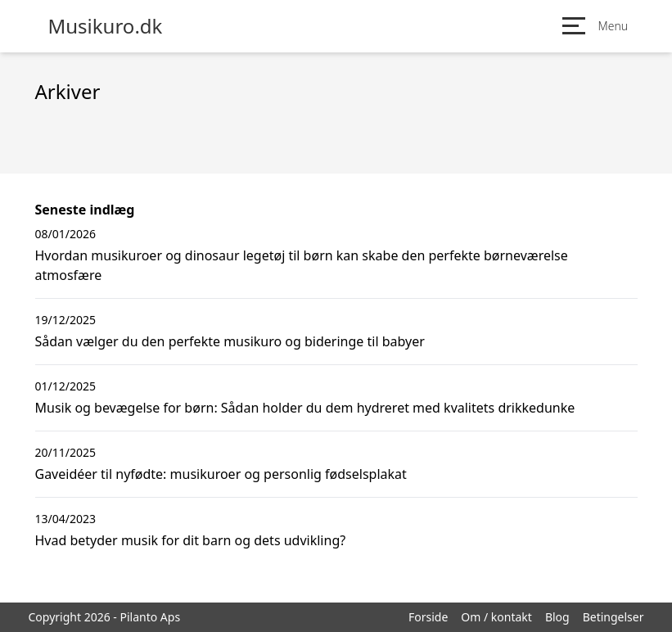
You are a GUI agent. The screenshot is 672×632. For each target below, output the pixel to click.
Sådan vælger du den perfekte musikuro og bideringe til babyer (230, 341)
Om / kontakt (496, 617)
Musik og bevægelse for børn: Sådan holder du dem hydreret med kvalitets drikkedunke (305, 408)
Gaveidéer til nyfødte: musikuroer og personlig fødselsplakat (221, 474)
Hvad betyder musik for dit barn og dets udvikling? (191, 540)
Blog (557, 617)
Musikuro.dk (106, 26)
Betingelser (613, 617)
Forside (428, 617)
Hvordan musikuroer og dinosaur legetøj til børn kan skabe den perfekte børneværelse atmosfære (302, 265)
